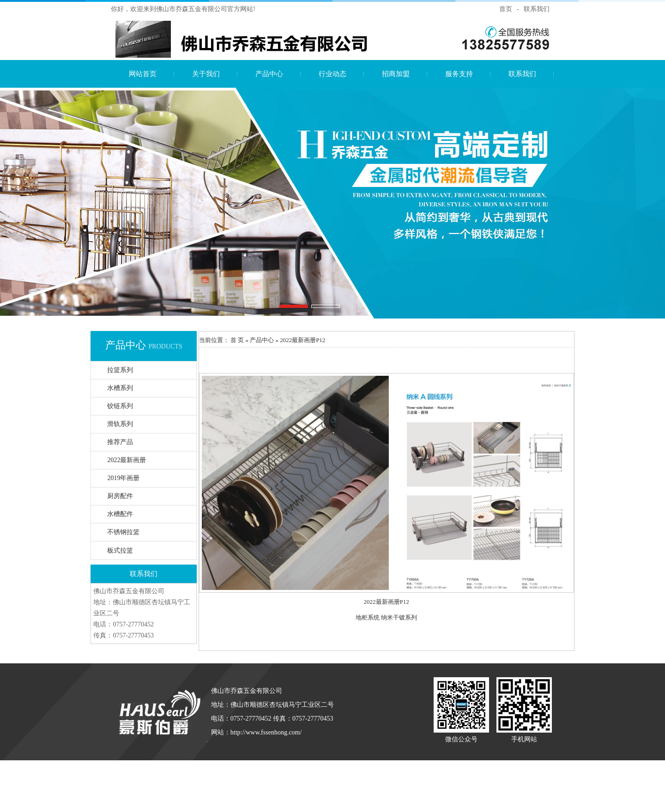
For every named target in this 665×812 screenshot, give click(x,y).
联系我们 (537, 9)
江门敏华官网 (410, 792)
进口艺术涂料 (509, 767)
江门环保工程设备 (493, 792)
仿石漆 (157, 767)
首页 (506, 9)
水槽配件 (120, 514)
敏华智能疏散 (448, 792)
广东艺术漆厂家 (326, 767)
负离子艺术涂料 (154, 805)
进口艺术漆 (184, 779)
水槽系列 (120, 388)
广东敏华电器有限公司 (359, 792)
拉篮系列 (120, 370)
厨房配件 (120, 496)
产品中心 (269, 74)
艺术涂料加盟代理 (270, 779)
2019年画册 (123, 478)
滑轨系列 (120, 424)
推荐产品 (120, 442)
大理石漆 (246, 767)
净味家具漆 (365, 767)
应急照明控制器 (255, 792)
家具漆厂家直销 (403, 767)
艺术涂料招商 (424, 779)
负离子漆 (477, 767)
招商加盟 (396, 74)
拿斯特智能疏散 (178, 792)
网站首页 (143, 74)
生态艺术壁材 (386, 779)
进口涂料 (309, 779)
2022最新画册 (127, 460)
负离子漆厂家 (445, 767)
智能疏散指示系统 (303, 792)
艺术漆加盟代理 (223, 779)
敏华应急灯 (217, 792)
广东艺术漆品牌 (344, 779)
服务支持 (459, 74)
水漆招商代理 (213, 767)
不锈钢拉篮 (123, 532)
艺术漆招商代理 (281, 767)
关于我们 (206, 74)
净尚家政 (190, 805)
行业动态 (332, 74)
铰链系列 (120, 406)
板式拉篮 (120, 550)
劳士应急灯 (459, 779)
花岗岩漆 (181, 767)
